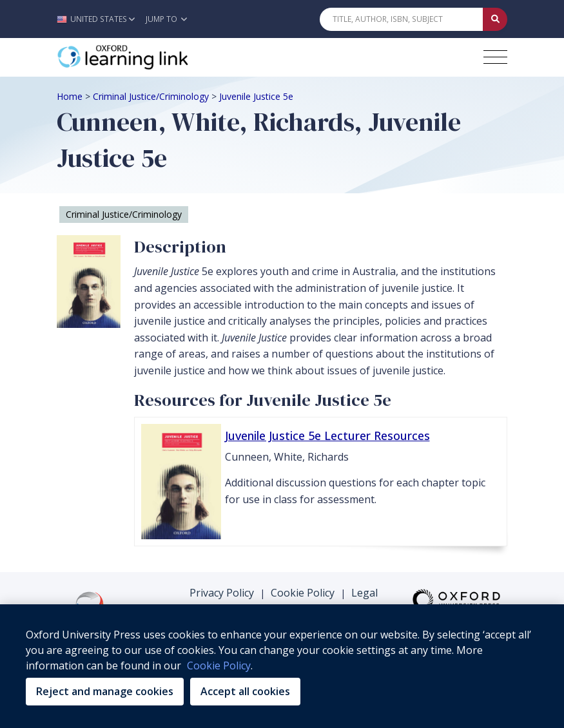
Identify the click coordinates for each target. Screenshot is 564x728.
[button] (99, 19)
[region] (282, 666)
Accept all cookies (245, 691)
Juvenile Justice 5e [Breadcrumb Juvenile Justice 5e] (256, 96)
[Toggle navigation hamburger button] (495, 57)
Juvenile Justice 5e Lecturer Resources (327, 436)
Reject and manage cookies (105, 691)
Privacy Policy (222, 593)
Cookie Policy (303, 593)
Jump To (166, 19)
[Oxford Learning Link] (153, 57)
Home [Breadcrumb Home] (70, 96)
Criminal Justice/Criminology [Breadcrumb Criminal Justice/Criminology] (151, 96)
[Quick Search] (402, 19)
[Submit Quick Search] (495, 19)
